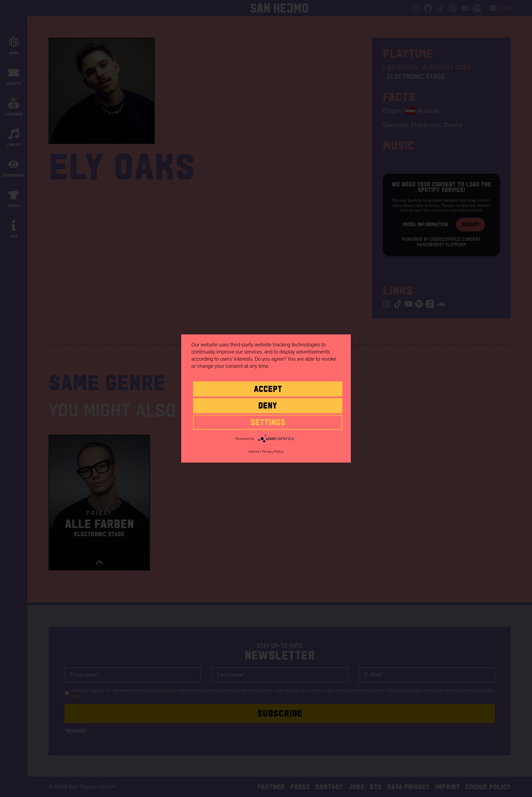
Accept (268, 389)
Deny (268, 405)
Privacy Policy (273, 451)
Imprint (254, 451)
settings (268, 422)
